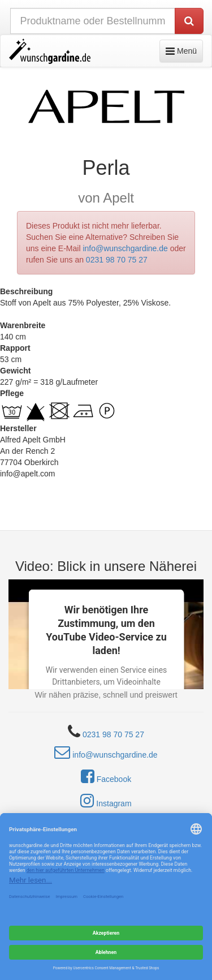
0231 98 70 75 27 (117, 260)
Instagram (106, 801)
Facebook (106, 776)
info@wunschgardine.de (125, 248)
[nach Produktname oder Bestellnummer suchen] (93, 21)
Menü (184, 50)
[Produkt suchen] (189, 21)
